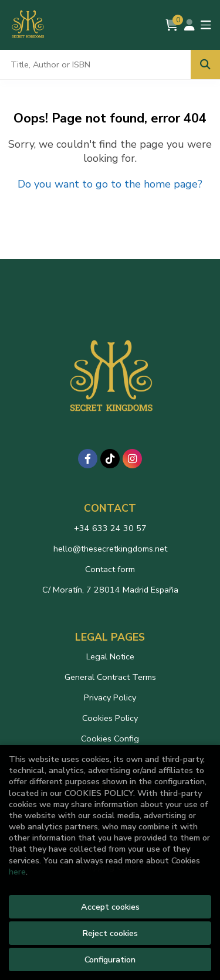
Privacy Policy (110, 697)
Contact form (110, 569)
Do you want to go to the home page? (110, 184)
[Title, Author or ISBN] (95, 64)
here (17, 872)
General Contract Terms (110, 677)
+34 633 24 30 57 (110, 528)
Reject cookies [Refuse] (110, 933)
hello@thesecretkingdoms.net (110, 549)
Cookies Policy (110, 718)
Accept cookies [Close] (110, 907)
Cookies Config (110, 739)
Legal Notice (110, 656)
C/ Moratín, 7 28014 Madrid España (110, 590)
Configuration (110, 959)
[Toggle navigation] (206, 25)
